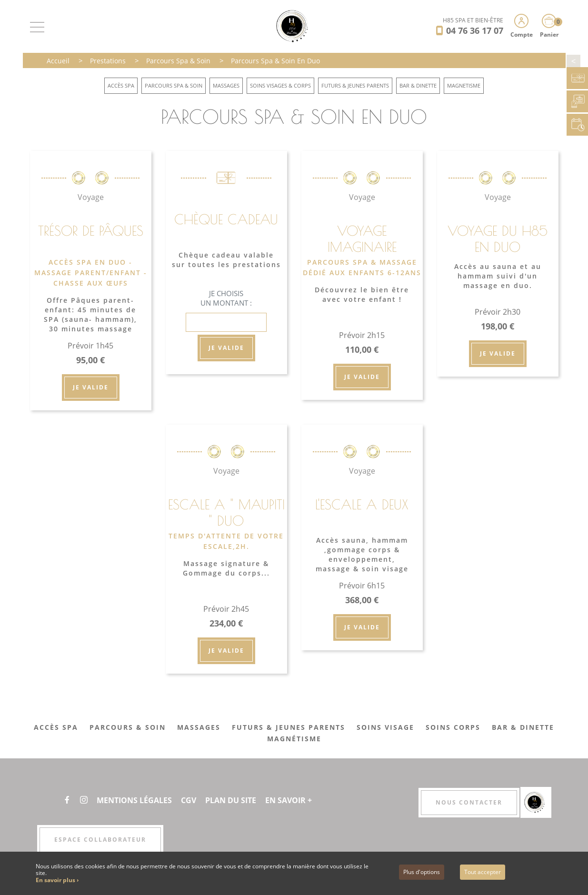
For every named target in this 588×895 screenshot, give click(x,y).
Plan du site (231, 800)
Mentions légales (134, 800)
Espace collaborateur (100, 840)
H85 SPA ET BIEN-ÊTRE (473, 20)
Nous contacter (469, 802)
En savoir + (289, 800)
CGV (189, 800)
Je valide (91, 387)
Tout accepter (483, 872)
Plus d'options (422, 872)
